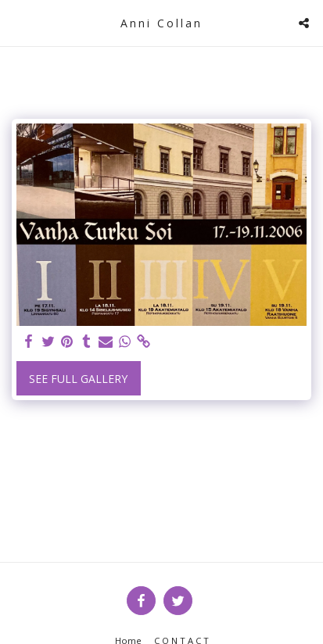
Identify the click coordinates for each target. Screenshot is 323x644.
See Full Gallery (78, 379)
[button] (17, 22)
